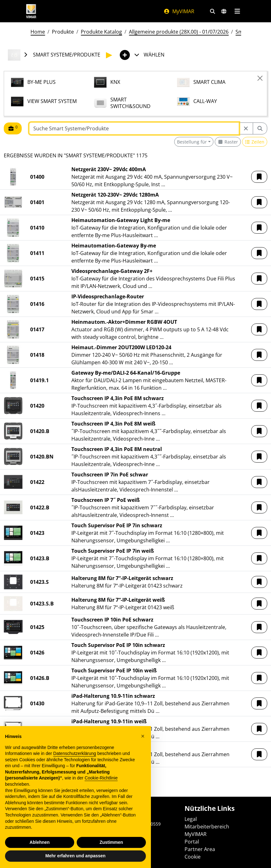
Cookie (193, 857)
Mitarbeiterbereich (207, 827)
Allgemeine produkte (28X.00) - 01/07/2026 (179, 32)
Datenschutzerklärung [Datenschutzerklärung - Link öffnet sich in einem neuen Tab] (75, 768)
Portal (192, 842)
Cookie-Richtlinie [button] (101, 792)
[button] (259, 177)
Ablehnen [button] (40, 856)
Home (38, 32)
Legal (191, 819)
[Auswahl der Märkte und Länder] (224, 11)
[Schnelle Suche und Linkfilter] (213, 11)
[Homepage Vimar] (31, 11)
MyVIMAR (179, 11)
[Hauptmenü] (237, 11)
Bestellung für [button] (192, 142)
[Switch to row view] (255, 142)
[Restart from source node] (246, 128)
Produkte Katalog (101, 32)
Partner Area (200, 849)
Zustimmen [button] (111, 856)
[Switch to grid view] (228, 142)
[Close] (260, 78)
